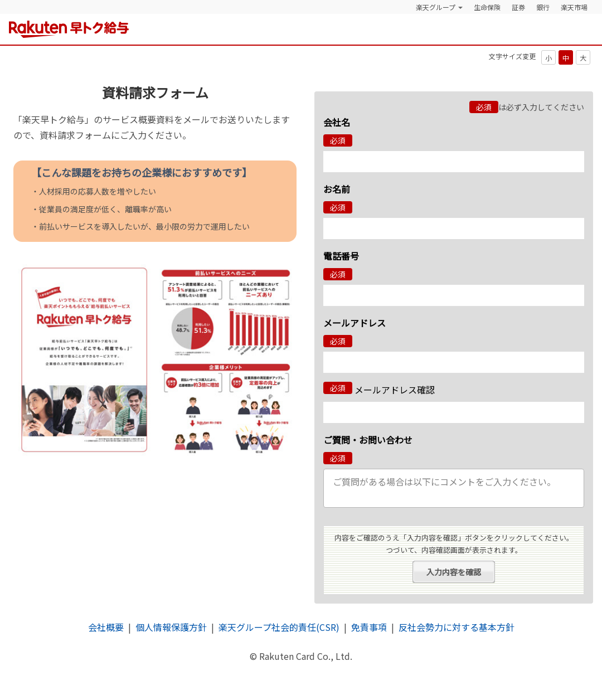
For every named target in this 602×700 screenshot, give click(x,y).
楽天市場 (574, 7)
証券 (518, 7)
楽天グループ (436, 7)
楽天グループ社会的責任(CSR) (279, 627)
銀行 (543, 7)
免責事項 (369, 627)
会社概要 (106, 627)
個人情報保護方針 (171, 627)
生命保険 (487, 7)
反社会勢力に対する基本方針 (457, 627)
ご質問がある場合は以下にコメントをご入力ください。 (454, 488)
